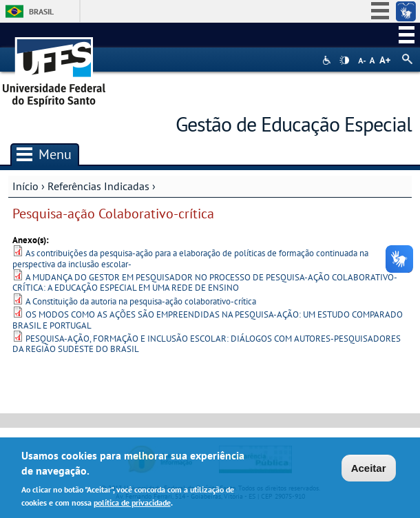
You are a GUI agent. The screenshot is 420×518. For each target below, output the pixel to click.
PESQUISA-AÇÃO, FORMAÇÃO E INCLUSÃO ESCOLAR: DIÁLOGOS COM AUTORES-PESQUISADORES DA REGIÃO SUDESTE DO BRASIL (207, 344)
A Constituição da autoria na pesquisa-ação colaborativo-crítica (141, 301)
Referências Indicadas (98, 186)
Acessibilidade (328, 60)
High (344, 61)
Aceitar (369, 470)
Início (25, 186)
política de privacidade (132, 505)
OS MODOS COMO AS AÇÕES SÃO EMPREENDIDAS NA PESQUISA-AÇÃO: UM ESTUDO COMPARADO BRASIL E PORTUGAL (208, 320)
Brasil (41, 11)
